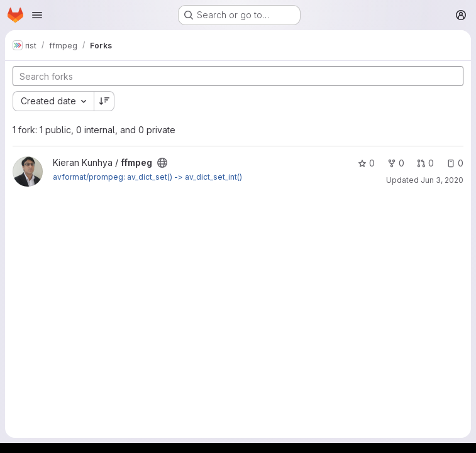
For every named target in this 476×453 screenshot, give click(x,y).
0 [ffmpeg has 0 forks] (396, 163)
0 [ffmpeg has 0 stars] (366, 163)
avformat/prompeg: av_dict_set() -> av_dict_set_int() (147, 177)
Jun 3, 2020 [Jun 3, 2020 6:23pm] (442, 180)
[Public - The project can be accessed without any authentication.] (162, 163)
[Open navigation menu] (37, 15)
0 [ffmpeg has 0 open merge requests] (425, 163)
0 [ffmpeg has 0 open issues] (455, 163)
